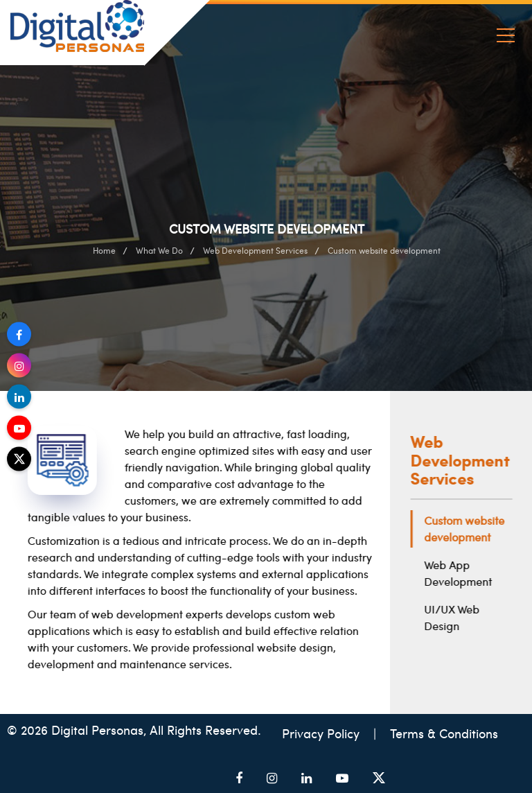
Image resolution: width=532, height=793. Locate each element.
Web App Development (461, 573)
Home (104, 250)
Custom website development (468, 529)
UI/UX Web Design (455, 617)
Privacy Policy (322, 733)
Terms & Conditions (444, 733)
